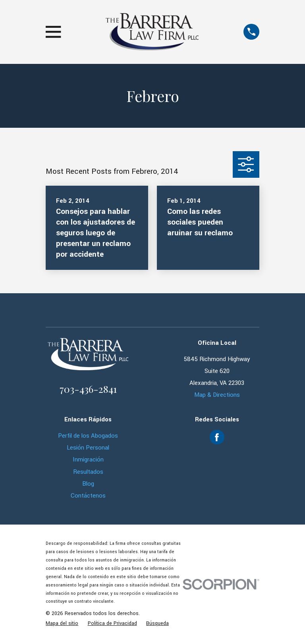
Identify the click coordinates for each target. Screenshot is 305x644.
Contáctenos (88, 496)
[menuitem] (62, 624)
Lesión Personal (88, 448)
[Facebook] (217, 437)
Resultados (88, 472)
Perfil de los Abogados (88, 436)
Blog (88, 484)
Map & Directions (217, 395)
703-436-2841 (88, 389)
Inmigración (88, 459)
